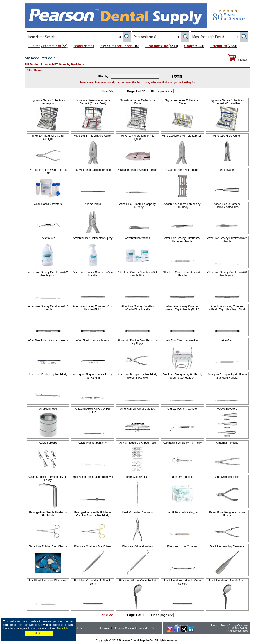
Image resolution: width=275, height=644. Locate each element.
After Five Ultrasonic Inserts (93, 340)
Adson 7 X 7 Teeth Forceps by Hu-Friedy (182, 206)
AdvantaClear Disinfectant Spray (93, 238)
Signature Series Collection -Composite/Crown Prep (227, 102)
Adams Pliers (93, 204)
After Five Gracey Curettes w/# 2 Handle (227, 240)
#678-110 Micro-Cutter (227, 136)
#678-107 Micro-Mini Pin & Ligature (137, 137)
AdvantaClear (48, 238)
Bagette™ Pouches (182, 477)
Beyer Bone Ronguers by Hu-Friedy (227, 514)
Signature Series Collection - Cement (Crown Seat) (93, 102)
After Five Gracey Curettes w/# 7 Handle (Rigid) (93, 308)
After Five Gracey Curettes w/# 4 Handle (93, 274)
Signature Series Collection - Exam (182, 102)
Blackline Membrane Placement (48, 581)
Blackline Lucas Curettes (182, 546)
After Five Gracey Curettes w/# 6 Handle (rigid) (227, 274)
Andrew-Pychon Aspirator (182, 409)
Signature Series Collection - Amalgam (48, 102)
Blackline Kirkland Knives (137, 546)
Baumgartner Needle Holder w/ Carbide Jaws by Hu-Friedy (93, 514)
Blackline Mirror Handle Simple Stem (93, 582)
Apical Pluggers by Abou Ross (137, 443)
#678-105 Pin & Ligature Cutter (93, 136)
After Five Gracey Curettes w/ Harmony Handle (182, 240)
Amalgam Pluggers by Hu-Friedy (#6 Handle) (93, 376)
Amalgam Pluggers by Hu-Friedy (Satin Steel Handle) (182, 376)
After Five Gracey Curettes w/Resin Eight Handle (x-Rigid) (227, 308)
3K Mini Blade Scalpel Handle (93, 170)
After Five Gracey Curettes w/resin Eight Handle (137, 308)
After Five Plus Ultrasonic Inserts (48, 340)
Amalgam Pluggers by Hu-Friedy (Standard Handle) (227, 376)
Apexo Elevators (227, 409)
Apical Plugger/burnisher (93, 443)
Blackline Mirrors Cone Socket (137, 581)
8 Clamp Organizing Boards (182, 170)
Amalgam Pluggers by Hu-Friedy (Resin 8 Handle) (137, 376)
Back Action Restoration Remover (93, 477)
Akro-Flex (227, 340)
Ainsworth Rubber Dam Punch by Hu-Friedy (137, 342)
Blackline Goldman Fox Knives (93, 546)
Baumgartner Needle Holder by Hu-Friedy (48, 514)
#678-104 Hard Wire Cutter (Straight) (48, 137)
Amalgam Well (48, 409)
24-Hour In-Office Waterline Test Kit (48, 171)
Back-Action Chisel (137, 477)
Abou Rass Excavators (48, 204)
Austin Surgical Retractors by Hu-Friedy (48, 478)
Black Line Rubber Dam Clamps (48, 546)
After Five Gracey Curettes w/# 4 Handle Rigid (137, 274)
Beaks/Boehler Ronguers (137, 512)
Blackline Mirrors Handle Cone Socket (182, 582)
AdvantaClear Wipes (137, 238)
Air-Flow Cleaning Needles (182, 340)
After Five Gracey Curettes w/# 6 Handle (182, 274)
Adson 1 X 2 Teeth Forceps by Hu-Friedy (137, 206)
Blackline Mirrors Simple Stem (227, 581)
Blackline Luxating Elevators (227, 546)
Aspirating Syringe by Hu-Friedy (182, 443)
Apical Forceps (48, 443)
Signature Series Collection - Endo (137, 102)
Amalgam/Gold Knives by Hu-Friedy (93, 410)
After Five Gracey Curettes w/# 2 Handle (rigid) (48, 274)
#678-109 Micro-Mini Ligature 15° (182, 136)
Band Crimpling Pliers (227, 477)
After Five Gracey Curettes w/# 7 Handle (48, 308)
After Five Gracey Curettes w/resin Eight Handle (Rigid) (182, 308)
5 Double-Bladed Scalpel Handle (137, 170)
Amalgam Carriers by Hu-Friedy (48, 375)
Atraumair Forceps (227, 443)
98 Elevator (227, 170)
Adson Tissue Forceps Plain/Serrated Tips (227, 206)
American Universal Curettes (137, 409)
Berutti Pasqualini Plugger (182, 512)
